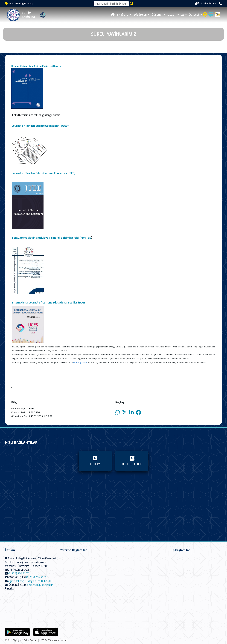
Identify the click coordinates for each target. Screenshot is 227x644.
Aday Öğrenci (191, 15)
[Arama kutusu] (111, 4)
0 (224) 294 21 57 (19, 574)
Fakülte (123, 15)
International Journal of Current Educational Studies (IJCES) (49, 303)
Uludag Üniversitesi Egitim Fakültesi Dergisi (36, 66)
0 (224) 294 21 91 (36, 577)
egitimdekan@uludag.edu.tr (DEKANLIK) (31, 581)
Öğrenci (157, 15)
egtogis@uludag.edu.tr (40, 585)
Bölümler (141, 15)
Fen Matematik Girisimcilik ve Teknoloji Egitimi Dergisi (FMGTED (52, 238)
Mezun (172, 15)
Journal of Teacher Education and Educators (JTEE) (44, 173)
